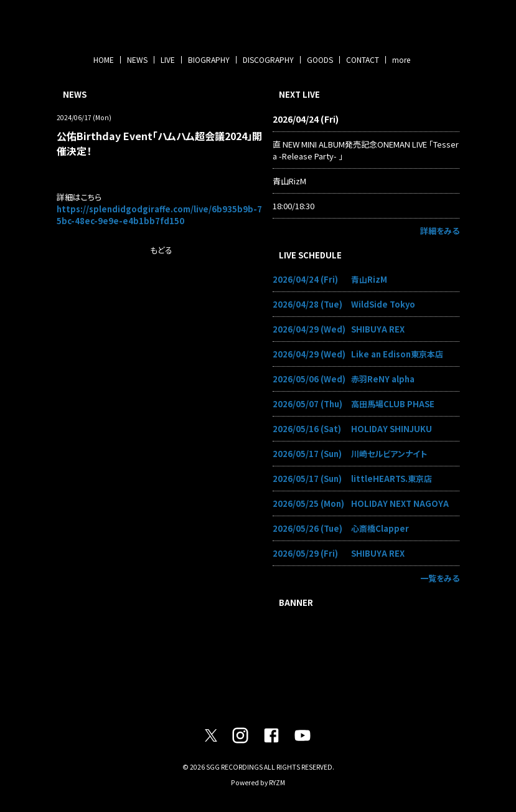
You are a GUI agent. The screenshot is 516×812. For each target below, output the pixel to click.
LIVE (168, 59)
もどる (161, 250)
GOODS (320, 59)
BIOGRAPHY (209, 59)
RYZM (277, 782)
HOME (104, 59)
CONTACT (363, 59)
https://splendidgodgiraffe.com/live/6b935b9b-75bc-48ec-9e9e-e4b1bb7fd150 (159, 215)
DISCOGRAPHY (268, 59)
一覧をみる (440, 578)
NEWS (137, 59)
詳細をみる (440, 231)
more (401, 59)
